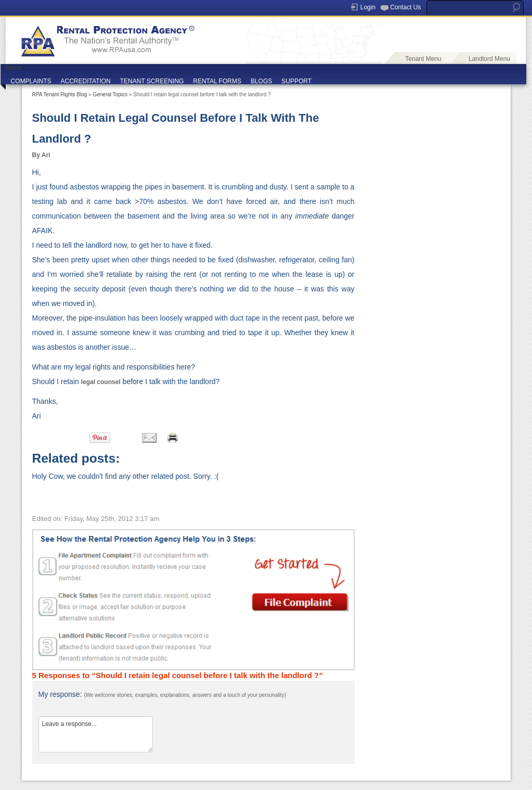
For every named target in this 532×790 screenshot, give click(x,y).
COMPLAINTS (31, 81)
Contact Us (405, 7)
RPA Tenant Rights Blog (60, 94)
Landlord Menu (489, 59)
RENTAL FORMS (217, 81)
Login (368, 7)
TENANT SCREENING (152, 81)
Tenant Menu (423, 59)
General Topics (110, 94)
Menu (14, 68)
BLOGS (261, 81)
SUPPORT (296, 81)
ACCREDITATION (86, 81)
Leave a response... (96, 734)
